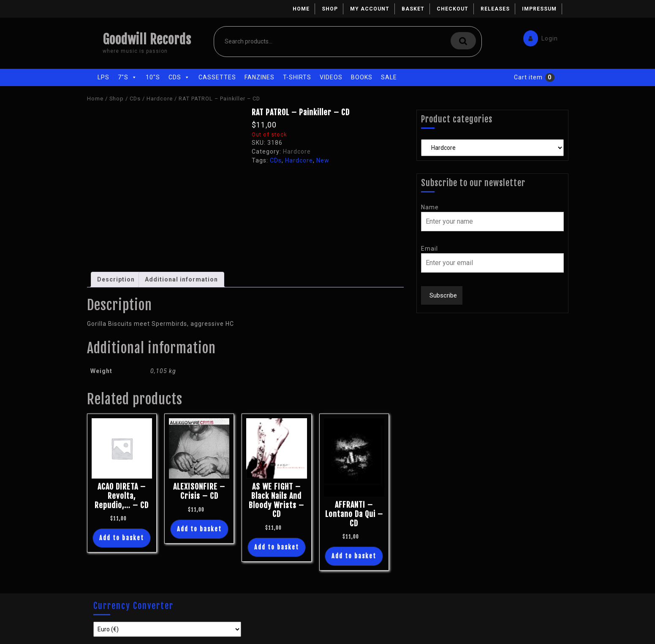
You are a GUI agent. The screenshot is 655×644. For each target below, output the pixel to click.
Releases (495, 9)
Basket (413, 9)
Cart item (528, 77)
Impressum (539, 9)
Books (362, 77)
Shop (330, 9)
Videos (331, 77)
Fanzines (260, 77)
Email (429, 249)
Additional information (181, 279)
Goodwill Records (147, 39)
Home (301, 9)
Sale (389, 77)
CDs (179, 77)
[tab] (116, 280)
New (323, 160)
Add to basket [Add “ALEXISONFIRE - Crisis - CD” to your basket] (199, 529)
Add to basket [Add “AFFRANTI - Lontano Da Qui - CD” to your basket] (354, 556)
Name (430, 207)
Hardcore (160, 99)
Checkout (453, 9)
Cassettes (217, 77)
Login (538, 37)
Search (463, 41)
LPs (103, 77)
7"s (128, 77)
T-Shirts (297, 77)
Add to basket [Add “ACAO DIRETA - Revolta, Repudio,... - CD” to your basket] (122, 538)
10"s (153, 77)
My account (370, 9)
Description (116, 279)
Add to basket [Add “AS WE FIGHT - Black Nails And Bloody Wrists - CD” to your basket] (277, 547)
